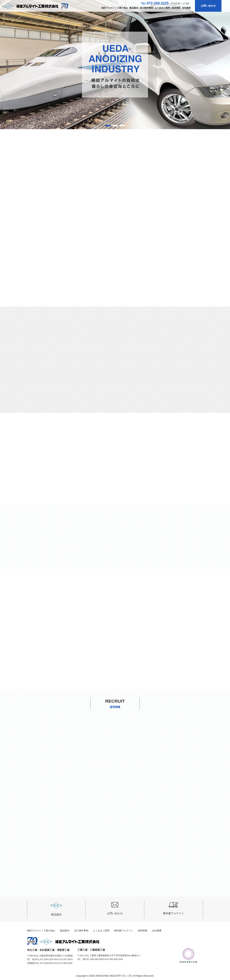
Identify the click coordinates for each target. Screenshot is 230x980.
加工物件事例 (146, 8)
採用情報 (176, 8)
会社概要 (186, 8)
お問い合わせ (208, 6)
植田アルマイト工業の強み (115, 8)
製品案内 (134, 8)
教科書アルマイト (174, 908)
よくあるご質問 (162, 8)
